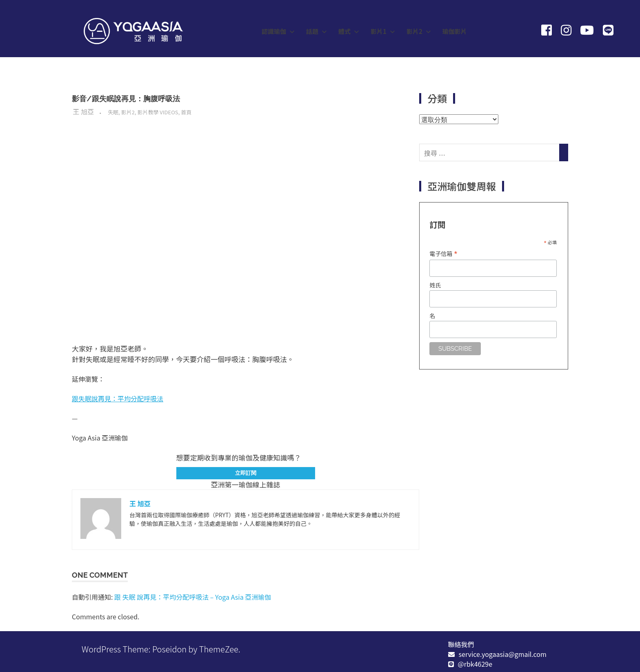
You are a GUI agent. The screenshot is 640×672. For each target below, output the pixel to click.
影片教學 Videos (158, 112)
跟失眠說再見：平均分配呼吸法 (118, 398)
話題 (317, 31)
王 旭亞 (84, 111)
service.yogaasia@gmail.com (503, 654)
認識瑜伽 (278, 31)
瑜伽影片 (455, 31)
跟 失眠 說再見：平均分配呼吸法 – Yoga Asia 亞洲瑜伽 (193, 597)
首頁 (186, 112)
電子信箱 (443, 253)
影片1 (383, 31)
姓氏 (435, 285)
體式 (349, 31)
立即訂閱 (246, 473)
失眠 (113, 112)
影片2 (419, 31)
